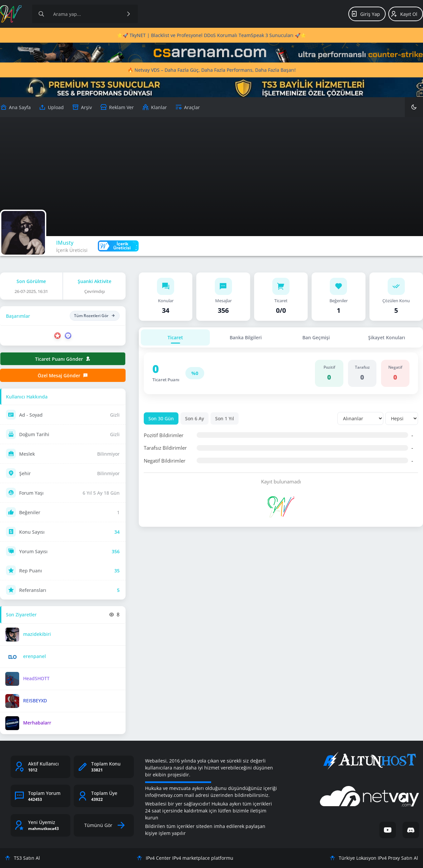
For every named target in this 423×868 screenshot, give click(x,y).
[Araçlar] (188, 107)
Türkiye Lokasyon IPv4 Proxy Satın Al (374, 858)
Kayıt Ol (404, 14)
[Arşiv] (82, 107)
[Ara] (129, 14)
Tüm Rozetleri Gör (95, 316)
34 (117, 532)
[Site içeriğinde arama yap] (85, 14)
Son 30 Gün (161, 418)
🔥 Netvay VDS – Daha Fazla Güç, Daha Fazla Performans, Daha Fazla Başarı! (212, 70)
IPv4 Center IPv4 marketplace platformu (185, 858)
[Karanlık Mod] (414, 107)
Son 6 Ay (194, 418)
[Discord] (411, 830)
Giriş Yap (365, 14)
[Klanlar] (154, 107)
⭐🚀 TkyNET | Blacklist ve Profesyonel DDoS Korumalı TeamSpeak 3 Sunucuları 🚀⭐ (211, 35)
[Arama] (41, 14)
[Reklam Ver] (117, 107)
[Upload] (15, 107)
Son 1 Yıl (225, 418)
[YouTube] (388, 830)
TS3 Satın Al (22, 858)
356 (116, 551)
